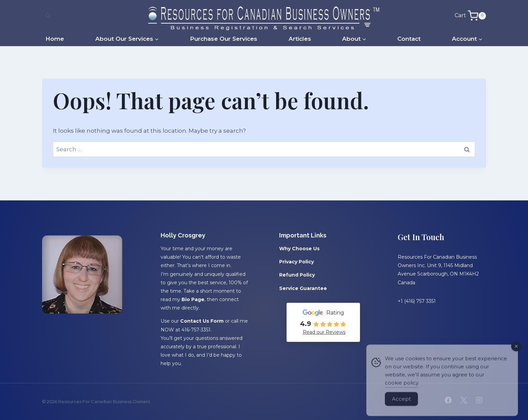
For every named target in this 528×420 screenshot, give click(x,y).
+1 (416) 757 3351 (417, 301)
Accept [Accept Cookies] (401, 406)
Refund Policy (297, 275)
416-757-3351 (196, 330)
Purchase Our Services (224, 39)
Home (55, 39)
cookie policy (402, 390)
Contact (409, 39)
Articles (300, 39)
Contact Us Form (202, 321)
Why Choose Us (299, 249)
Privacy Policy (296, 262)
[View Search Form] (48, 16)
